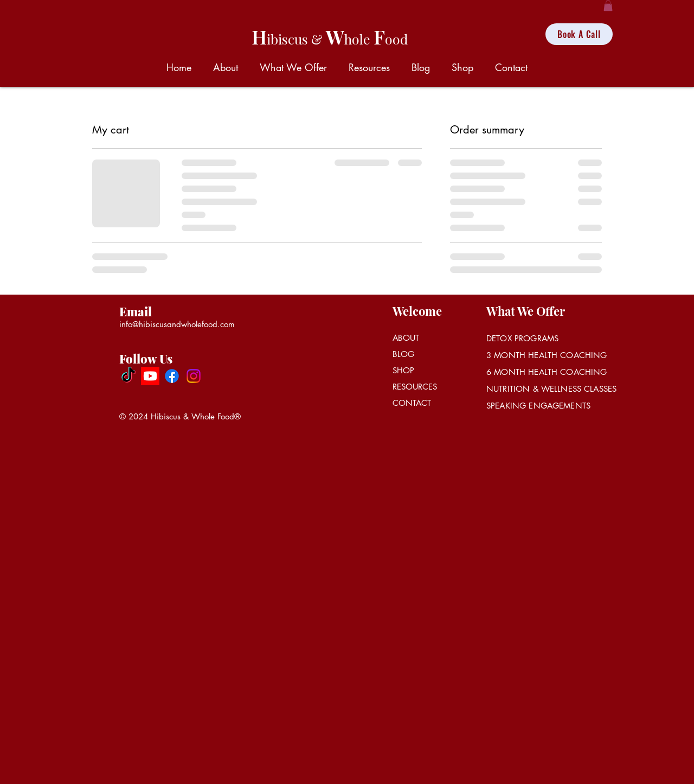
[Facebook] (172, 376)
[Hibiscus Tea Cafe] (150, 376)
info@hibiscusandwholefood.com (177, 324)
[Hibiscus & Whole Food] (128, 376)
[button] (608, 5)
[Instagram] (194, 376)
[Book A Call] (579, 34)
